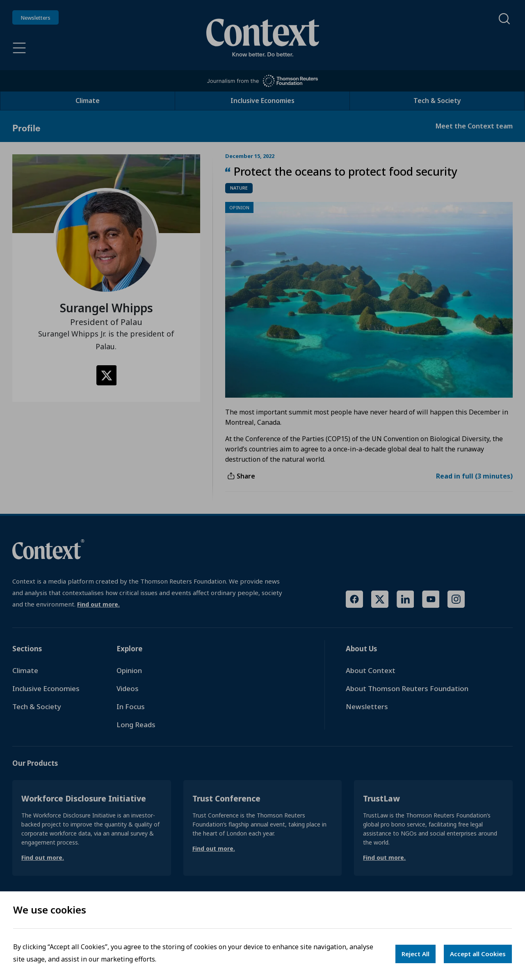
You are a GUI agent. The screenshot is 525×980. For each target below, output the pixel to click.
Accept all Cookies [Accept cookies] (478, 954)
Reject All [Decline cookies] (415, 954)
